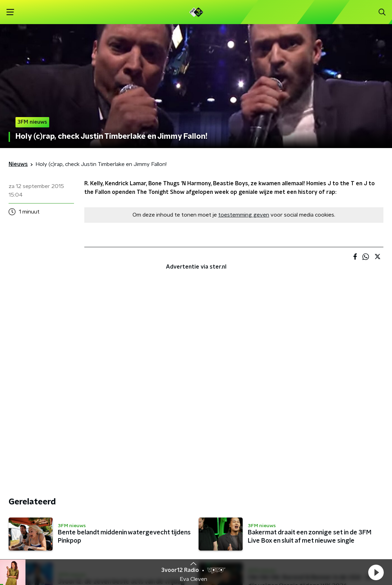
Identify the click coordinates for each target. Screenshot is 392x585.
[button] (376, 572)
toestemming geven (244, 215)
